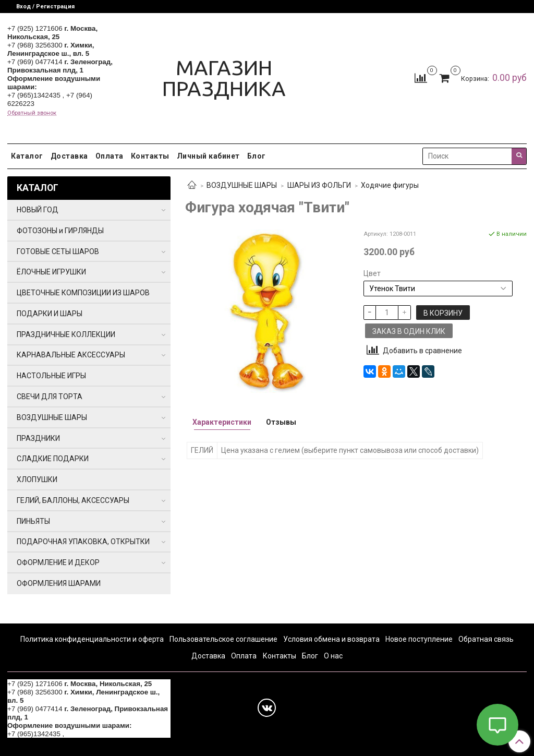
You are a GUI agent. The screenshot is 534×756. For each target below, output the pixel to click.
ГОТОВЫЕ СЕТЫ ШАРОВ (58, 251)
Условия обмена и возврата (331, 639)
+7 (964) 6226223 (94, 734)
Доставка (69, 156)
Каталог (27, 156)
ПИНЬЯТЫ (33, 521)
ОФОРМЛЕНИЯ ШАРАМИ (59, 583)
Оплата (110, 156)
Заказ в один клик (409, 331)
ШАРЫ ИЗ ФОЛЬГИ (319, 185)
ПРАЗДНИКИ (38, 438)
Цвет (372, 273)
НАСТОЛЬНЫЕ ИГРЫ (51, 376)
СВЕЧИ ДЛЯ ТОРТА (50, 397)
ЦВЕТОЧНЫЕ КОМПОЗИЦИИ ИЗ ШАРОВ (83, 293)
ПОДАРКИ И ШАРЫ (50, 314)
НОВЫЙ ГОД (38, 210)
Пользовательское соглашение (223, 639)
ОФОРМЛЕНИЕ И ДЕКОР (58, 562)
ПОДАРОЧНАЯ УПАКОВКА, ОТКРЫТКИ (83, 542)
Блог (257, 156)
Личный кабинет (208, 156)
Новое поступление (419, 639)
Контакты (150, 156)
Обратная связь (486, 639)
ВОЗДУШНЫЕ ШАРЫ (242, 185)
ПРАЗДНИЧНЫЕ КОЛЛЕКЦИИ (66, 334)
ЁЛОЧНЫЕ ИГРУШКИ (51, 272)
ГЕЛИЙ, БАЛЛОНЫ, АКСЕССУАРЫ (73, 500)
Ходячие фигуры (390, 185)
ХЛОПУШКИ (37, 479)
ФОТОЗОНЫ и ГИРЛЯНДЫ (60, 231)
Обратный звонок (32, 113)
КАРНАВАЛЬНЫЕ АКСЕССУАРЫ (71, 355)
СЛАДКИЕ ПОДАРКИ (53, 459)
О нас (333, 656)
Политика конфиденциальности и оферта (92, 639)
